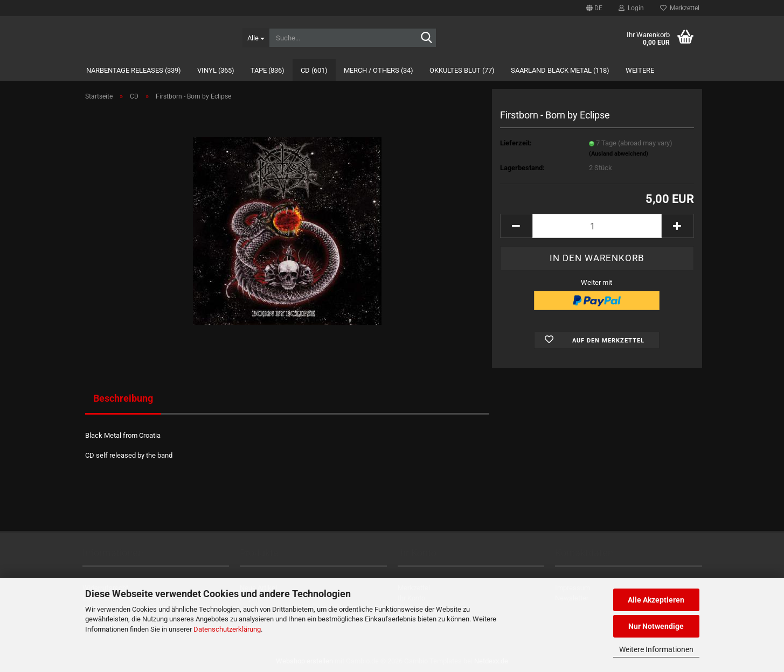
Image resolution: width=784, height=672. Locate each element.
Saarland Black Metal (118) (560, 70)
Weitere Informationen (656, 649)
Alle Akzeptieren (656, 600)
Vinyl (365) (216, 70)
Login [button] (631, 8)
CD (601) (314, 70)
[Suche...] (256, 38)
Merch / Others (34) (379, 70)
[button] (594, 8)
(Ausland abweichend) (619, 154)
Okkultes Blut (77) (462, 70)
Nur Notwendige (656, 626)
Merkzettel (680, 8)
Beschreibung (123, 398)
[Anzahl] (597, 226)
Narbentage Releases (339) (134, 70)
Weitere (640, 70)
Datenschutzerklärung (227, 629)
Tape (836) (268, 70)
